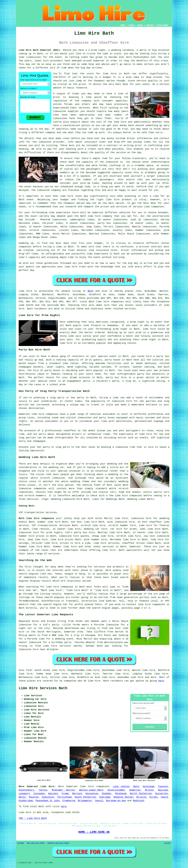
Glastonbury (26, 790)
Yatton (43, 790)
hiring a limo (52, 247)
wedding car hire (95, 529)
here (161, 681)
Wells (22, 797)
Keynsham (148, 787)
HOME (123, 25)
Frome (65, 794)
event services (104, 547)
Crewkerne (69, 801)
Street (154, 797)
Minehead (121, 794)
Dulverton (162, 794)
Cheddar (107, 794)
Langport (24, 794)
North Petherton (141, 794)
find (29, 670)
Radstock (139, 801)
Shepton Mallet (123, 797)
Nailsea (163, 790)
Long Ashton (121, 787)
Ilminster (48, 797)
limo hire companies (45, 414)
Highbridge (26, 801)
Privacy (167, 843)
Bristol (141, 797)
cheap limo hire (103, 536)
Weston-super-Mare (91, 790)
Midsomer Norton (63, 790)
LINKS (131, 25)
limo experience (97, 254)
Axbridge (105, 797)
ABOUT (140, 25)
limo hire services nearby (63, 646)
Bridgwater (85, 801)
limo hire (110, 74)
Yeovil (99, 801)
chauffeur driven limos (138, 543)
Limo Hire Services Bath (43, 688)
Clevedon (39, 794)
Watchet (53, 794)
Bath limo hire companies (36, 518)
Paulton (34, 797)
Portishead (64, 797)
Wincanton (92, 794)
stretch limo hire (93, 525)
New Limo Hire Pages (36, 843)
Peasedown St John (48, 801)
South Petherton (85, 797)
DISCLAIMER (163, 25)
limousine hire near (32, 649)
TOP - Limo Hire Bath (33, 818)
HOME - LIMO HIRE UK (94, 832)
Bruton (149, 790)
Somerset (135, 547)
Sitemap (21, 843)
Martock (77, 794)
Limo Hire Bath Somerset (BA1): (40, 50)
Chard (164, 797)
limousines (153, 230)
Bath (90, 291)
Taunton (163, 787)
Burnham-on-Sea (116, 801)
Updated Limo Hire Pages (58, 843)
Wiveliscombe (116, 790)
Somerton (135, 790)
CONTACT (150, 25)
